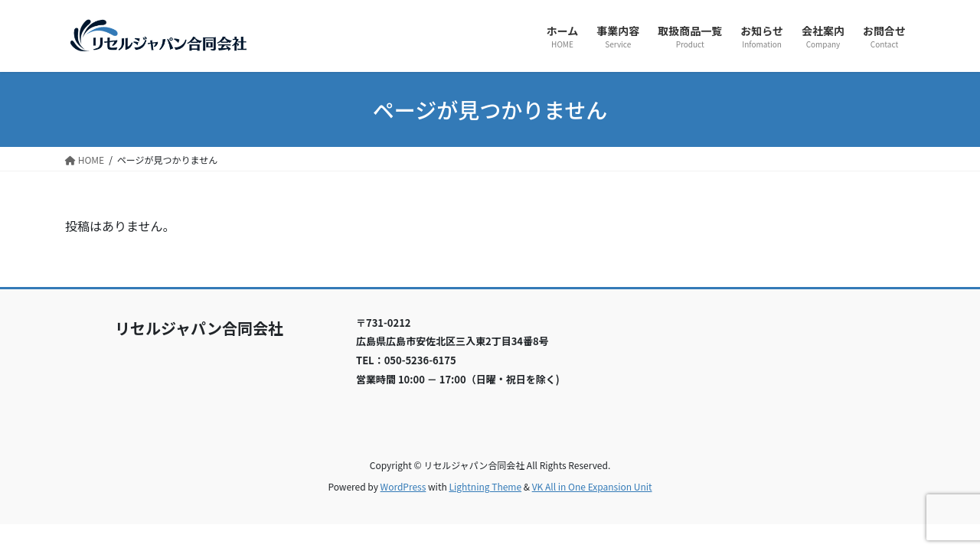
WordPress (403, 486)
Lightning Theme (485, 486)
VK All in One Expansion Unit (592, 486)
